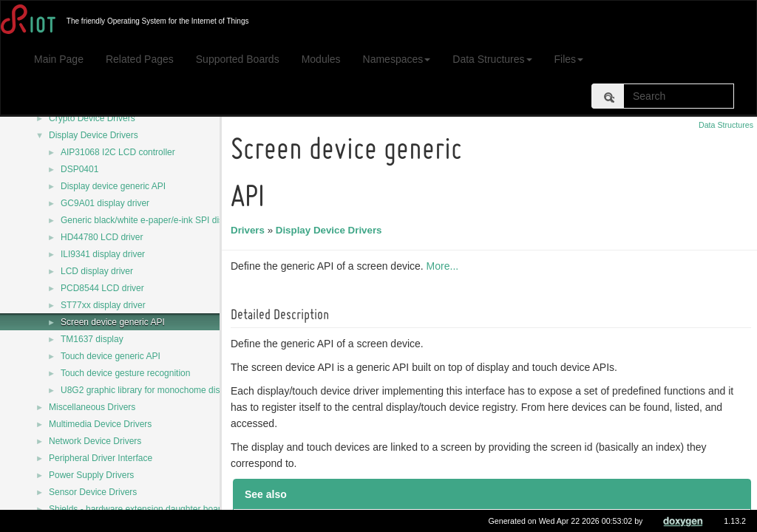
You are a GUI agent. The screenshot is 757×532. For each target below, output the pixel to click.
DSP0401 (79, 169)
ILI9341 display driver (103, 254)
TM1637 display (92, 339)
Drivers (250, 230)
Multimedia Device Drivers (100, 424)
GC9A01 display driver (105, 203)
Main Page (59, 59)
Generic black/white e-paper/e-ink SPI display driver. (163, 220)
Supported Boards (238, 59)
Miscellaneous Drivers (92, 407)
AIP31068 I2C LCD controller (118, 152)
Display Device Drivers (94, 135)
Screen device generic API (113, 322)
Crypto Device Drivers (92, 118)
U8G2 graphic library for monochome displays (150, 390)
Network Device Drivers (95, 441)
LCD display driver (97, 271)
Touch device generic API (111, 356)
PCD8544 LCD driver (102, 288)
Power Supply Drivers (91, 475)
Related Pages (140, 59)
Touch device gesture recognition (125, 373)
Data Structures (492, 59)
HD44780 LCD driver (102, 237)
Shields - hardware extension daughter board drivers (152, 509)
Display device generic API (113, 186)
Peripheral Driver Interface (101, 458)
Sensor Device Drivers (93, 492)
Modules (321, 59)
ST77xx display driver (103, 305)
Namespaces (397, 59)
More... (445, 266)
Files (569, 59)
